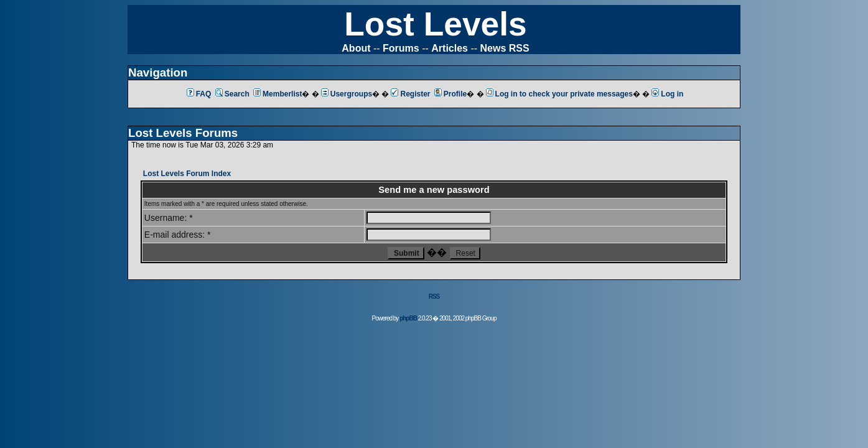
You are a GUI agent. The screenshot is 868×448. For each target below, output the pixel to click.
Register (410, 94)
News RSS (505, 48)
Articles (450, 48)
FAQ (199, 94)
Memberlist (278, 94)
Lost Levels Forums (183, 133)
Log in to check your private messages (559, 94)
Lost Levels (435, 24)
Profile (450, 94)
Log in (667, 94)
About (356, 48)
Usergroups (347, 94)
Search (232, 94)
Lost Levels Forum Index (187, 174)
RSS (434, 296)
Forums (401, 48)
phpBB (408, 318)
